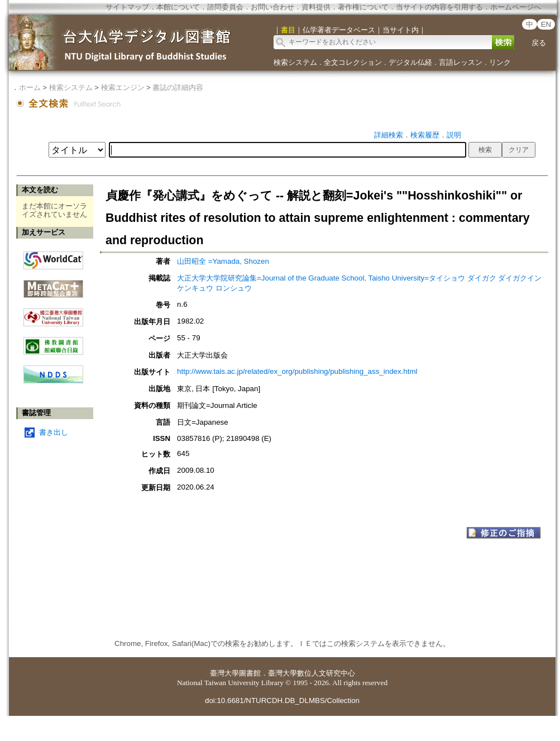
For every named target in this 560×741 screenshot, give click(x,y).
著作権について (363, 7)
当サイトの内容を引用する (439, 7)
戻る (539, 43)
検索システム (295, 62)
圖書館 (250, 673)
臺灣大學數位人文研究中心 (312, 673)
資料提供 (316, 7)
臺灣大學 (224, 673)
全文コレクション (353, 62)
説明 (454, 135)
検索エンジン (123, 87)
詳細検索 (389, 135)
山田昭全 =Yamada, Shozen (223, 261)
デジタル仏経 (410, 62)
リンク (500, 62)
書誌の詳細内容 (178, 87)
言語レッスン (461, 62)
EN (546, 24)
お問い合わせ (272, 7)
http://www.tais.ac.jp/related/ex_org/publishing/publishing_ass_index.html (297, 371)
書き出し (54, 432)
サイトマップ (127, 7)
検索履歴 (425, 135)
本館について (178, 7)
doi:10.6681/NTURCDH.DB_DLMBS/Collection (282, 700)
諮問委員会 (225, 7)
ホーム (30, 87)
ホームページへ (516, 7)
